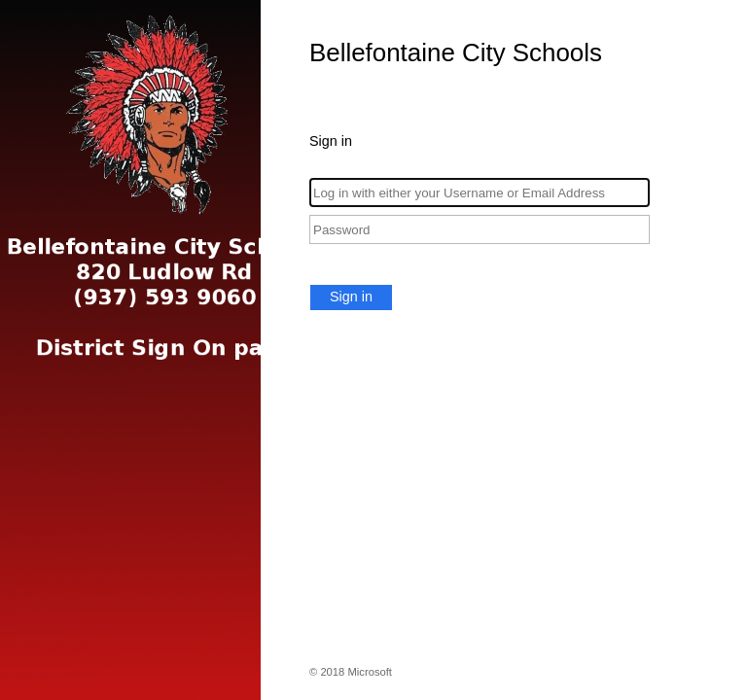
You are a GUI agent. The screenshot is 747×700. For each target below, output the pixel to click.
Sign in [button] (351, 297)
